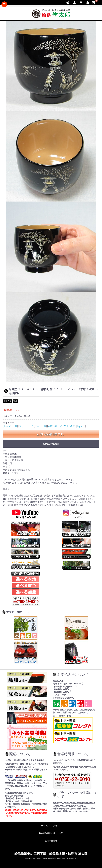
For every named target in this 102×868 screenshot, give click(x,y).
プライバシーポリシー (51, 826)
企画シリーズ (55, 426)
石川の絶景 (69, 426)
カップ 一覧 (10, 426)
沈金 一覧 (40, 426)
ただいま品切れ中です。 (51, 434)
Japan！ (81, 426)
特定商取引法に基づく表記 (51, 833)
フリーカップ (26, 426)
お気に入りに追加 (51, 444)
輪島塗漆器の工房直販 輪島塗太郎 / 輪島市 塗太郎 (51, 854)
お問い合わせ (51, 841)
